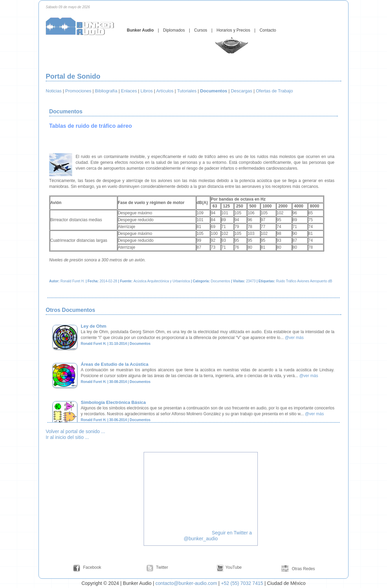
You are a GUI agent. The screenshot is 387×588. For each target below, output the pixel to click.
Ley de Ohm (93, 326)
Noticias (54, 91)
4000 (299, 206)
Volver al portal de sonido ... (75, 431)
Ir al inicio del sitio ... (67, 437)
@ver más (294, 338)
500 (253, 206)
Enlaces (129, 91)
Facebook (92, 567)
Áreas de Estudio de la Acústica (115, 364)
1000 (267, 206)
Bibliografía (106, 91)
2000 (283, 206)
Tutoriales (187, 91)
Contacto (268, 30)
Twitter (162, 567)
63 (215, 206)
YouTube (234, 567)
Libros (147, 91)
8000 (315, 206)
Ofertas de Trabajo (274, 91)
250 (240, 206)
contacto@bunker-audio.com (186, 583)
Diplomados (174, 30)
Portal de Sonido (73, 76)
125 (226, 206)
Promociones (78, 91)
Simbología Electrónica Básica (113, 402)
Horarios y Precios (233, 30)
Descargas (242, 91)
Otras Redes (303, 569)
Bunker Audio (140, 30)
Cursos (201, 30)
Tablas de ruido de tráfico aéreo (91, 126)
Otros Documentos (71, 310)
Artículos (165, 91)
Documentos (67, 111)
